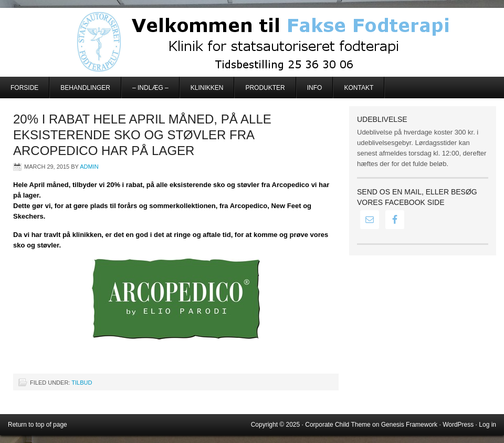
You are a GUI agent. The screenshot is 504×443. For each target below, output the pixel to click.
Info (315, 88)
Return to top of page (38, 425)
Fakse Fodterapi (252, 42)
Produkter (265, 88)
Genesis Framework (409, 425)
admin (89, 167)
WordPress (458, 425)
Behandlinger (85, 88)
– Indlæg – (150, 88)
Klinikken (207, 88)
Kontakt (359, 88)
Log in (487, 425)
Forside (24, 88)
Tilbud (82, 383)
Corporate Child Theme (338, 425)
